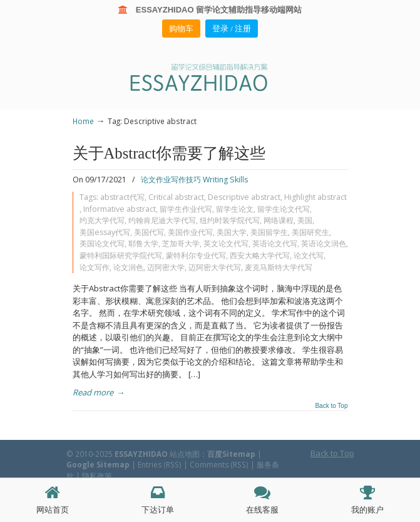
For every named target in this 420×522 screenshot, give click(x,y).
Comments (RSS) (219, 464)
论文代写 (309, 255)
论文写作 (95, 267)
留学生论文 (235, 209)
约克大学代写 (102, 220)
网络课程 (279, 220)
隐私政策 (97, 476)
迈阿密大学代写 (215, 267)
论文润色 (128, 267)
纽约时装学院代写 (230, 220)
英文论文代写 (226, 243)
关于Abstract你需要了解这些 (169, 153)
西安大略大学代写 (260, 255)
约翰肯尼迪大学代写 (162, 220)
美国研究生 (310, 232)
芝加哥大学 (181, 243)
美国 (305, 220)
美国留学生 (269, 232)
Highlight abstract (315, 197)
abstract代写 (122, 197)
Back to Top (331, 406)
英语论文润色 (324, 243)
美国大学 (232, 232)
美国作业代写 (190, 232)
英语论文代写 (275, 243)
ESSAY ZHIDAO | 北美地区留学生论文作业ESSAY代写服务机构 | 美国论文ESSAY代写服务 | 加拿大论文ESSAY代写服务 (210, 77)
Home (83, 121)
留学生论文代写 (284, 209)
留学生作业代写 (186, 209)
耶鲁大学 (143, 243)
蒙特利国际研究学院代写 (121, 255)
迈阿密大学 (166, 267)
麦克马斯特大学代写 (279, 267)
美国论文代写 (102, 243)
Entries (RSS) (160, 464)
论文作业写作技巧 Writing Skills (194, 180)
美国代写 (149, 232)
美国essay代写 (105, 232)
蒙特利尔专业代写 (196, 255)
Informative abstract (120, 209)
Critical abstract (176, 197)
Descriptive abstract (244, 197)
